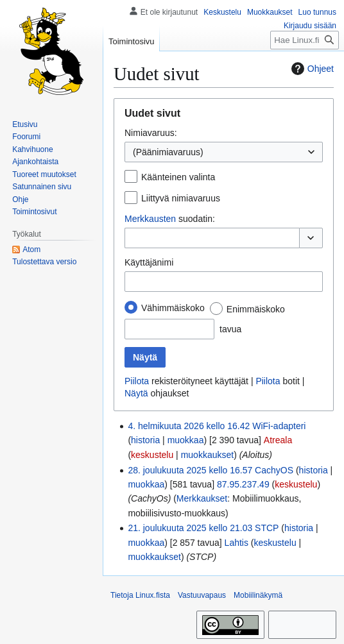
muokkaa (186, 440)
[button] (311, 238)
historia (145, 440)
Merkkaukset (202, 498)
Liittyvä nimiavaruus (181, 198)
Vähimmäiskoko (173, 308)
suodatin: (170, 219)
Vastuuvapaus (202, 595)
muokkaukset (207, 455)
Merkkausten (150, 219)
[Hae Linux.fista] (305, 40)
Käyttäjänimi (149, 262)
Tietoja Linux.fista (140, 595)
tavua (230, 329)
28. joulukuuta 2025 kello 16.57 (190, 470)
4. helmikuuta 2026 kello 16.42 (189, 426)
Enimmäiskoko (256, 309)
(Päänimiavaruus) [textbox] (168, 152)
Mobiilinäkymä (258, 595)
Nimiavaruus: (151, 133)
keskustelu (152, 455)
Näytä (136, 393)
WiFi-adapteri (279, 426)
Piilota (137, 381)
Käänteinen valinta (178, 177)
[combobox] (224, 152)
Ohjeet (311, 69)
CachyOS (274, 470)
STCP (267, 528)
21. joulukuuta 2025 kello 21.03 (190, 528)
